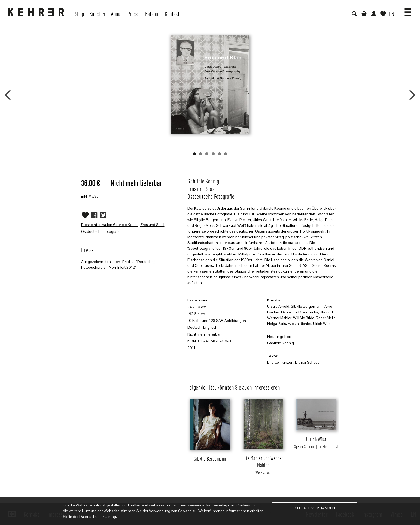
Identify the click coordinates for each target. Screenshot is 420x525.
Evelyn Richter (299, 324)
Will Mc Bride (304, 318)
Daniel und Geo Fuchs (300, 312)
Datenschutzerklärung (98, 517)
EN (392, 14)
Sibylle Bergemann (307, 306)
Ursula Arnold (278, 306)
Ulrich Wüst (322, 324)
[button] (408, 10)
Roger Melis (326, 318)
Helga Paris (277, 324)
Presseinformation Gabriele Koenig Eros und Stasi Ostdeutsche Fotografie (123, 228)
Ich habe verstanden (314, 508)
